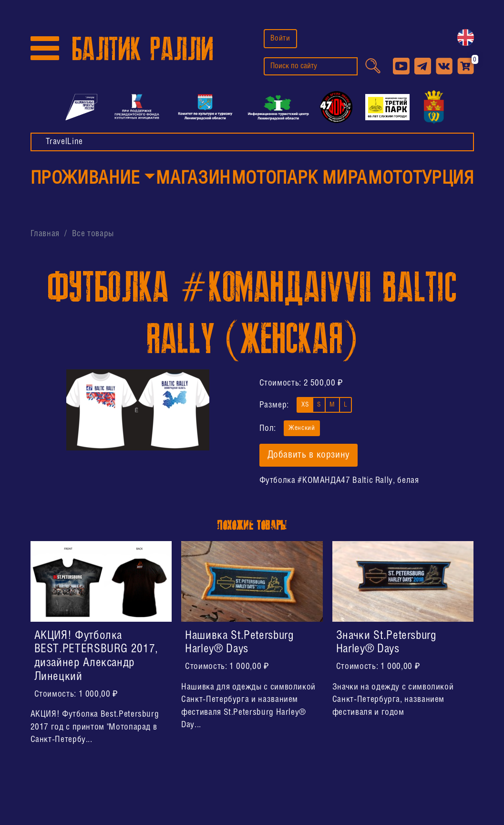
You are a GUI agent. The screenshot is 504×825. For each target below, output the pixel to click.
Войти (280, 38)
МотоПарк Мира (299, 179)
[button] (93, 179)
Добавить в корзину (309, 455)
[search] (311, 66)
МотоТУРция (421, 179)
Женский (302, 427)
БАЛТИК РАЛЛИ (143, 49)
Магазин (193, 179)
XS (305, 404)
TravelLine (64, 142)
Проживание (85, 179)
